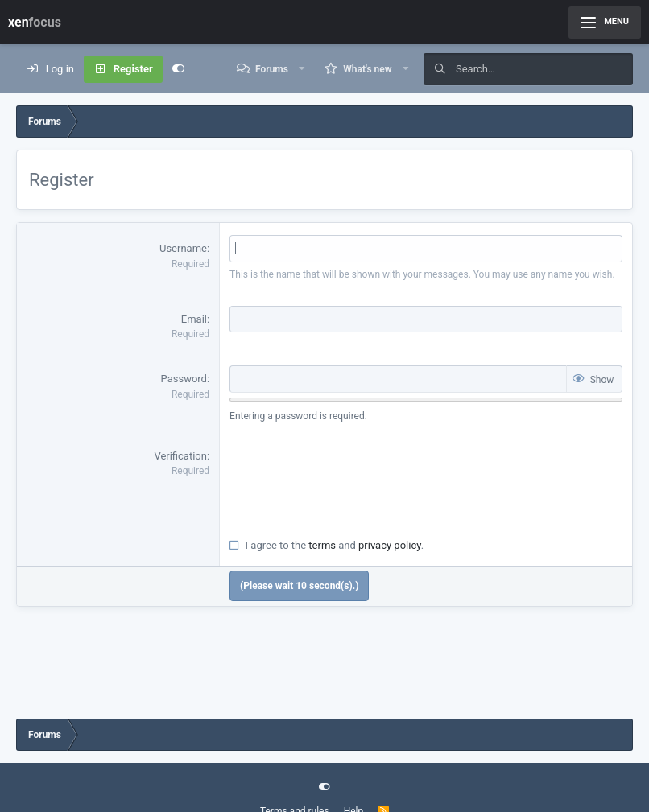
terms (322, 545)
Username (183, 248)
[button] (302, 69)
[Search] (544, 69)
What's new (367, 69)
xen (35, 22)
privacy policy (390, 545)
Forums (272, 69)
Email (194, 319)
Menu (605, 22)
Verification (180, 456)
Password (184, 379)
